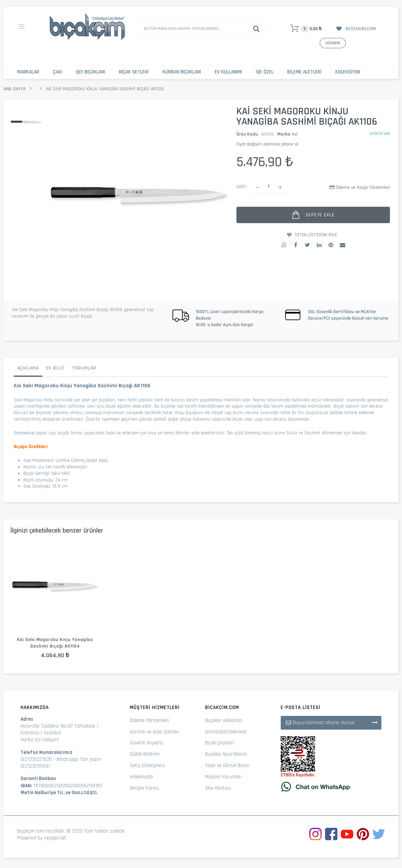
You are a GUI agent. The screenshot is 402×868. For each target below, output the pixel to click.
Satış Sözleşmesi (147, 766)
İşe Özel (265, 72)
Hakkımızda (141, 777)
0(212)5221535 (36, 759)
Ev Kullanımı (228, 72)
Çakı (58, 72)
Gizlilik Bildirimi (145, 754)
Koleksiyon (348, 72)
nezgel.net (55, 838)
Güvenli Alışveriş (146, 743)
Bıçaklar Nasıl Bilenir (226, 754)
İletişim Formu (144, 788)
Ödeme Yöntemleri (149, 721)
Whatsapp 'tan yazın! (79, 759)
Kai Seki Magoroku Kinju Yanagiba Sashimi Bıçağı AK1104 (55, 643)
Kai (295, 134)
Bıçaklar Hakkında (223, 721)
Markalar (28, 72)
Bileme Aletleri (304, 72)
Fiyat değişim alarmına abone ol (267, 144)
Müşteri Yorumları (224, 777)
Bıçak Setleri (134, 72)
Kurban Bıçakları (182, 72)
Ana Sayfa (15, 89)
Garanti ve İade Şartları (154, 732)
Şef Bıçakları (91, 72)
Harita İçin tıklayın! (40, 740)
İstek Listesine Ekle (316, 235)
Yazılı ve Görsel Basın (227, 766)
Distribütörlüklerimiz (226, 732)
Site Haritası (218, 788)
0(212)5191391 (35, 766)
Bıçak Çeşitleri (220, 743)
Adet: (242, 187)
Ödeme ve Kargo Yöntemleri (363, 187)
